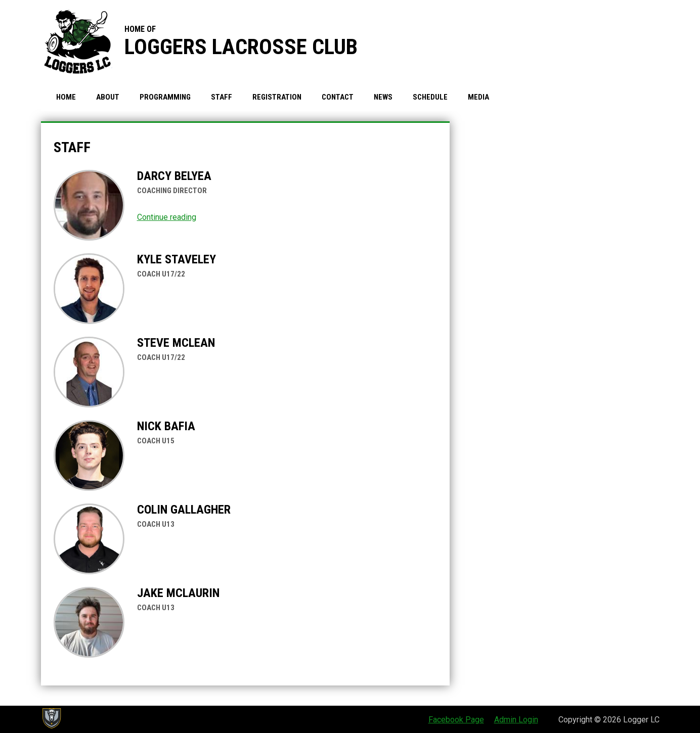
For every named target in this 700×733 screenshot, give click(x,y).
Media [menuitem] (478, 97)
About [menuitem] (108, 97)
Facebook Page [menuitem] (456, 720)
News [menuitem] (383, 97)
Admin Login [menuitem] (516, 720)
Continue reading (167, 217)
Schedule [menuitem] (430, 97)
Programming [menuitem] (165, 97)
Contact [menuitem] (338, 97)
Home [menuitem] (66, 97)
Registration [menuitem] (277, 97)
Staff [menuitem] (222, 97)
